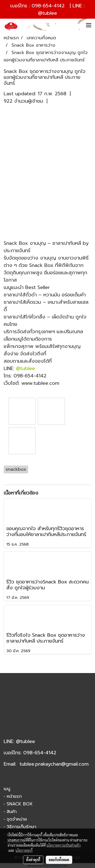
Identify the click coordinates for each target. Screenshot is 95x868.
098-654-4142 (48, 6)
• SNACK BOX (18, 804)
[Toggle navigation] (89, 26)
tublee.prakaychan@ (43, 764)
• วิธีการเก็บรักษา (20, 827)
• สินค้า (10, 812)
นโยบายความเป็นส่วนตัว (64, 845)
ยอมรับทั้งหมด (59, 860)
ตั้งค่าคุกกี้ (33, 860)
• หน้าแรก (13, 796)
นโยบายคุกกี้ (24, 850)
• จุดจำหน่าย (15, 819)
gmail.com (77, 764)
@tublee (47, 13)
